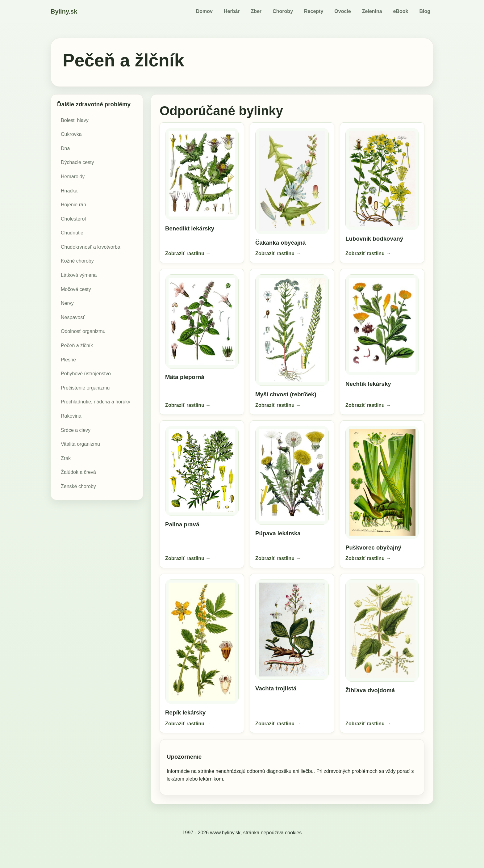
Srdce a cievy (76, 430)
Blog (425, 11)
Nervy (67, 303)
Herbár (232, 11)
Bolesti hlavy (75, 120)
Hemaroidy (73, 177)
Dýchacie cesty (77, 162)
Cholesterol (73, 219)
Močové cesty (76, 289)
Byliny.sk (64, 11)
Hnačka (69, 191)
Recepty (314, 11)
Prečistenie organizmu (85, 388)
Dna (65, 148)
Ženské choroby (78, 486)
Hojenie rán (73, 205)
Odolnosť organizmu (83, 331)
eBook (401, 11)
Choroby (283, 11)
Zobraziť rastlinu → (188, 253)
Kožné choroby (77, 261)
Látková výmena (79, 275)
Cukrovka (71, 134)
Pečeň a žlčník (77, 346)
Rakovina (71, 416)
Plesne (68, 360)
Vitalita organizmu (80, 444)
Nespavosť (73, 317)
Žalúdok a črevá (78, 472)
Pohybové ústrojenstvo (86, 374)
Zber (256, 11)
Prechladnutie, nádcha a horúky (96, 402)
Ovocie (342, 11)
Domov (204, 11)
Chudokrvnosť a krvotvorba (91, 247)
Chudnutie (72, 233)
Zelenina (372, 11)
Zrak (66, 458)
